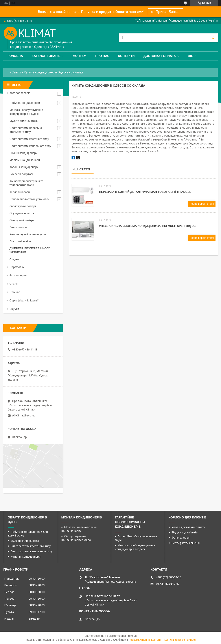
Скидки (14, 259)
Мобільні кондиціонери (25, 160)
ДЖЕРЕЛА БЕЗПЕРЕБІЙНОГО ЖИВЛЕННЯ (30, 250)
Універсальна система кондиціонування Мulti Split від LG (147, 226)
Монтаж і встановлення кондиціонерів (79, 529)
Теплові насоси (20, 192)
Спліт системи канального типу (31, 551)
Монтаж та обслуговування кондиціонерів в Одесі (135, 547)
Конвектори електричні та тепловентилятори (26, 183)
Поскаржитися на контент (145, 640)
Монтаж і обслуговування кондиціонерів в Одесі (26, 112)
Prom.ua (132, 636)
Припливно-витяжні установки (29, 199)
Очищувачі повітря (22, 220)
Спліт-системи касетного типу (29, 139)
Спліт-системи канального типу (30, 146)
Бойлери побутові (21, 174)
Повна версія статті (202, 204)
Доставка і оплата (160, 56)
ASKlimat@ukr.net (23, 415)
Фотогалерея (18, 275)
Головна (15, 56)
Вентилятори (18, 227)
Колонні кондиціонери (24, 167)
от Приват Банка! (165, 12)
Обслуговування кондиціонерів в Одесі (76, 538)
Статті (16, 72)
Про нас (102, 56)
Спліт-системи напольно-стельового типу (26, 130)
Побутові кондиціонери (25, 103)
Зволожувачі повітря (23, 206)
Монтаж (80, 56)
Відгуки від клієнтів (185, 532)
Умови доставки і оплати (188, 527)
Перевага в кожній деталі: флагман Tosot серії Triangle (145, 192)
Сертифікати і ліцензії (24, 300)
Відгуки (14, 309)
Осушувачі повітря (22, 213)
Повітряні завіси (20, 241)
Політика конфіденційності (180, 640)
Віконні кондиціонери (23, 153)
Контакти (126, 56)
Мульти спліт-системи (24, 121)
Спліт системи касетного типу (31, 546)
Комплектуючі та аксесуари (28, 234)
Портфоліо (17, 267)
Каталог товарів (46, 56)
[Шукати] (213, 38)
